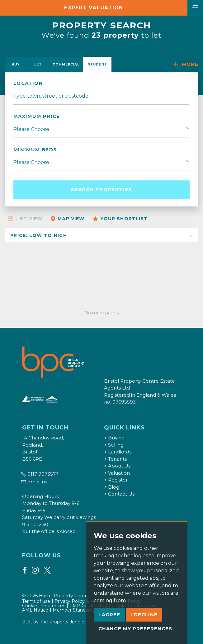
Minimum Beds (35, 150)
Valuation (117, 473)
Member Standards (74, 610)
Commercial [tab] (66, 64)
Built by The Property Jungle (53, 622)
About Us (117, 466)
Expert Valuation (94, 8)
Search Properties (101, 189)
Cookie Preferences (44, 606)
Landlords (118, 452)
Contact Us (119, 494)
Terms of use (36, 601)
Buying (114, 438)
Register (116, 480)
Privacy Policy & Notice (80, 601)
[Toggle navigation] (195, 7)
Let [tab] (38, 64)
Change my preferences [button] (135, 629)
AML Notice (35, 610)
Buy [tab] (16, 64)
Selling (114, 445)
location (28, 83)
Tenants (115, 459)
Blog (112, 487)
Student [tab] (97, 64)
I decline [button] (144, 615)
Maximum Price (37, 116)
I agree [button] (109, 615)
